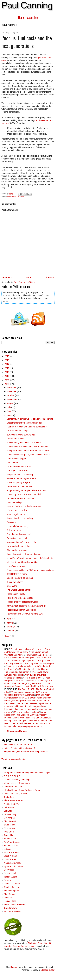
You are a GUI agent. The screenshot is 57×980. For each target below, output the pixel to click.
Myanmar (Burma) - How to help (21, 542)
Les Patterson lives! (15, 439)
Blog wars (11, 522)
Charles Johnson (12, 887)
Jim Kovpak (9, 818)
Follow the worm (14, 530)
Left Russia (9, 807)
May (9, 415)
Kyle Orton (9, 832)
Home (21, 17)
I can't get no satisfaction (18, 470)
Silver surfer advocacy (17, 550)
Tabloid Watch (10, 877)
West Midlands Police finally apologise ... (25, 506)
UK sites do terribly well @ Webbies (23, 562)
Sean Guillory (10, 814)
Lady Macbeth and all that (18, 546)
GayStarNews (10, 908)
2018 (7, 360)
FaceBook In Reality (16, 594)
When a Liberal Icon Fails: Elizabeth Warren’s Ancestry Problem (26, 715)
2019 (7, 356)
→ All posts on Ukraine (16, 731)
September (12, 399)
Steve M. (8, 880)
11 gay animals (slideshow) (26, 712)
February (11, 627)
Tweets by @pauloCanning (14, 759)
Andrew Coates (11, 839)
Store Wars (12, 586)
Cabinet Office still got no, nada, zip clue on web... (29, 455)
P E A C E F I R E (12, 776)
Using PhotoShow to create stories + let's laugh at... (30, 558)
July (9, 407)
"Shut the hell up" (14, 502)
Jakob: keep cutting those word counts (24, 554)
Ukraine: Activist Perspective (17, 783)
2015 (7, 372)
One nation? (12, 463)
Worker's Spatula (12, 852)
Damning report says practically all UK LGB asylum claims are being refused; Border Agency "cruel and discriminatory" (28, 698)
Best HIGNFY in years (17, 574)
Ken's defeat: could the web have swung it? (26, 606)
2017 (7, 364)
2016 (7, 368)
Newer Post (7, 277)
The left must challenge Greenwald (26, 649)
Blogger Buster (48, 970)
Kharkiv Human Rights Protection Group (22, 790)
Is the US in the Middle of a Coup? (20, 748)
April (9, 619)
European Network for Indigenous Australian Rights (27, 773)
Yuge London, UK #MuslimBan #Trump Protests (26, 752)
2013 (7, 376)
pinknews (8, 898)
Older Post (50, 277)
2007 (7, 636)
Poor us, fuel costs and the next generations (27, 427)
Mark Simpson (11, 894)
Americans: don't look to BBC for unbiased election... (30, 570)
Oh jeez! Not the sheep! (17, 431)
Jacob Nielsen (11, 856)
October (11, 395)
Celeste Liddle (11, 873)
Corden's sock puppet (16, 459)
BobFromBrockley (12, 842)
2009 (7, 380)
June (9, 411)
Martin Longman (11, 891)
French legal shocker (16, 514)
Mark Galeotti (10, 821)
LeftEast (8, 811)
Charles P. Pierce (12, 884)
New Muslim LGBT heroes (38, 655)
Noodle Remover (12, 804)
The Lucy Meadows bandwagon (39, 663)
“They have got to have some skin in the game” (28, 447)
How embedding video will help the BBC (25, 614)
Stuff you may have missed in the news (24, 443)
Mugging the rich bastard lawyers (34, 669)
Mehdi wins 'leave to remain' (19, 487)
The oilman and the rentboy (17, 672)
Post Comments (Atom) (25, 282)
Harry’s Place (10, 901)
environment (12, 197)
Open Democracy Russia (15, 794)
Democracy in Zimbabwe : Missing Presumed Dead (30, 419)
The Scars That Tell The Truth (31, 689)
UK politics (21, 197)
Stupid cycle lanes (15, 582)
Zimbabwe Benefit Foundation (20, 498)
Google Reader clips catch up (20, 475)
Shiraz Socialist (11, 846)
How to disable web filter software (39, 686)
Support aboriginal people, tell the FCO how (26, 490)
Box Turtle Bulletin (12, 911)
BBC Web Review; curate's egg (21, 435)
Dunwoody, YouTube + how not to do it (24, 494)
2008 (7, 384)
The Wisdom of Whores (15, 904)
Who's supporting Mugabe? (19, 482)
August (10, 403)
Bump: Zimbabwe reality (18, 526)
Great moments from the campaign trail (24, 423)
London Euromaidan (13, 787)
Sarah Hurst (10, 825)
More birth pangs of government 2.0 (28, 683)
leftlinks (8, 849)
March (10, 623)
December (12, 388)
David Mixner (10, 859)
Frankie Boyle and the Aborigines (19, 658)
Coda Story (9, 797)
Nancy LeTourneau (13, 863)
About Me (32, 17)
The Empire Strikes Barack (19, 590)
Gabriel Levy (10, 835)
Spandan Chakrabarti (14, 866)
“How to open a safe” (33, 678)
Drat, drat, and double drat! (19, 534)
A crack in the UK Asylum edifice (21, 478)
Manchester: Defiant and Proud (18, 745)
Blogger (14, 967)
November (12, 391)
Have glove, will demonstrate (20, 598)
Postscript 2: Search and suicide (21, 610)
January (11, 631)
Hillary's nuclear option (17, 566)
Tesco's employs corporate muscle (22, 602)
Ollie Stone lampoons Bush (19, 467)
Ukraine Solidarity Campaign (17, 780)
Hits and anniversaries (17, 510)
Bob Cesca (9, 870)
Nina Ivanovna (11, 828)
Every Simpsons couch (17, 538)
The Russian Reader (13, 800)
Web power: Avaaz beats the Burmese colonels (28, 451)
